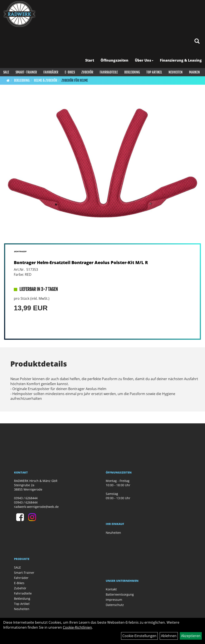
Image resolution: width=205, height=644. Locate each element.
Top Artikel (154, 72)
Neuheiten (176, 72)
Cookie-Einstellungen (139, 636)
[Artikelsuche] (197, 41)
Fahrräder (51, 72)
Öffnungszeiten (114, 60)
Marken (194, 72)
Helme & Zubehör (46, 80)
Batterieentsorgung (120, 594)
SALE (6, 72)
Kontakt (111, 589)
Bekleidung (132, 72)
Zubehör (87, 72)
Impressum (114, 600)
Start (90, 60)
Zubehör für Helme (75, 80)
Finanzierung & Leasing (181, 60)
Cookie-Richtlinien (77, 627)
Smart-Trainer (26, 72)
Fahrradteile (109, 72)
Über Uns (144, 60)
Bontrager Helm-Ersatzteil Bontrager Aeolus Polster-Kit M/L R (81, 262)
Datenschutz (115, 605)
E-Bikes (70, 72)
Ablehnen (169, 636)
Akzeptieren (191, 636)
